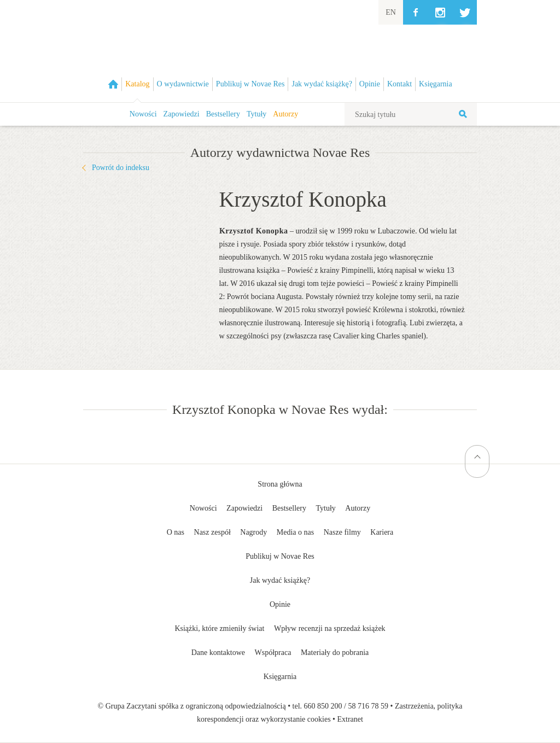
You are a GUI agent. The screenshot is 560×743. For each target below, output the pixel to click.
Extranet (350, 719)
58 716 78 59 (368, 706)
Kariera (382, 532)
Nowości (143, 114)
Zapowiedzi (182, 114)
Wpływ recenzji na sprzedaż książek (330, 628)
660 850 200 (323, 706)
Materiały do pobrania (335, 653)
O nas (176, 532)
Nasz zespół (212, 532)
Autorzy (285, 114)
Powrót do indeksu (121, 168)
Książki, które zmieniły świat (219, 628)
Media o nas (295, 532)
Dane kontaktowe (218, 653)
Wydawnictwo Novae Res (280, 51)
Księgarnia (280, 677)
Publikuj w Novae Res (280, 556)
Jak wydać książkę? (280, 580)
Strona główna (280, 484)
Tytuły (256, 114)
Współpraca (273, 653)
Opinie (280, 604)
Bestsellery (223, 114)
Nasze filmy (342, 532)
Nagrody (253, 532)
